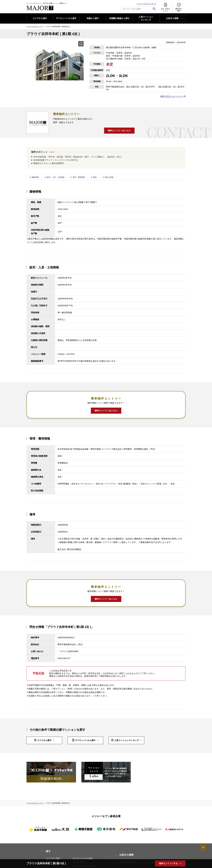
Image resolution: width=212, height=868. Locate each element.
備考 (95, 177)
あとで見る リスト (165, 7)
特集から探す (93, 18)
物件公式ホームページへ (172, 96)
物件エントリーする (169, 863)
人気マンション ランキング (146, 18)
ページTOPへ (203, 847)
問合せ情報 (109, 177)
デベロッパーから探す (66, 18)
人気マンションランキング (127, 740)
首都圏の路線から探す (119, 18)
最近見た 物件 (179, 7)
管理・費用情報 (79, 177)
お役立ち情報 (172, 18)
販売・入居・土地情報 (56, 177)
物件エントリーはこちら (119, 131)
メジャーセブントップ (35, 26)
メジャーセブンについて (146, 4)
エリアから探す (40, 18)
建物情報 (35, 177)
